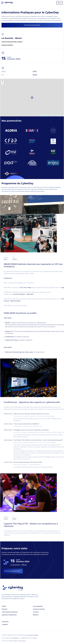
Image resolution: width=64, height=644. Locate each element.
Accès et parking (7, 45)
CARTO (62, 116)
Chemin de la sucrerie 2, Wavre (12, 42)
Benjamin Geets (13, 641)
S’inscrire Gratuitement (32, 25)
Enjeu (35, 638)
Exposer (5, 609)
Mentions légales (33, 635)
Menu (60, 3)
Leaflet (40, 116)
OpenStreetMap (48, 116)
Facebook (5, 622)
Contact (36, 612)
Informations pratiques (10, 612)
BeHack (36, 615)
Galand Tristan (22, 641)
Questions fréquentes (9, 615)
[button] (2, 81)
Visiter (4, 606)
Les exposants (38, 606)
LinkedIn (5, 624)
